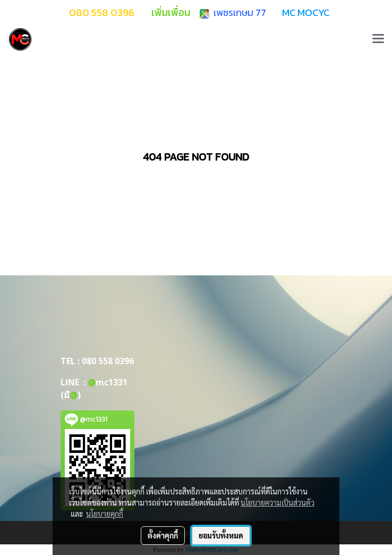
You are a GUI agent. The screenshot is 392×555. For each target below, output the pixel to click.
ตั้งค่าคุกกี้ (163, 535)
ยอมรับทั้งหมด (221, 535)
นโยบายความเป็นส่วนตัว (278, 502)
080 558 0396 (108, 361)
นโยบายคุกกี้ (105, 514)
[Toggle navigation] (378, 39)
